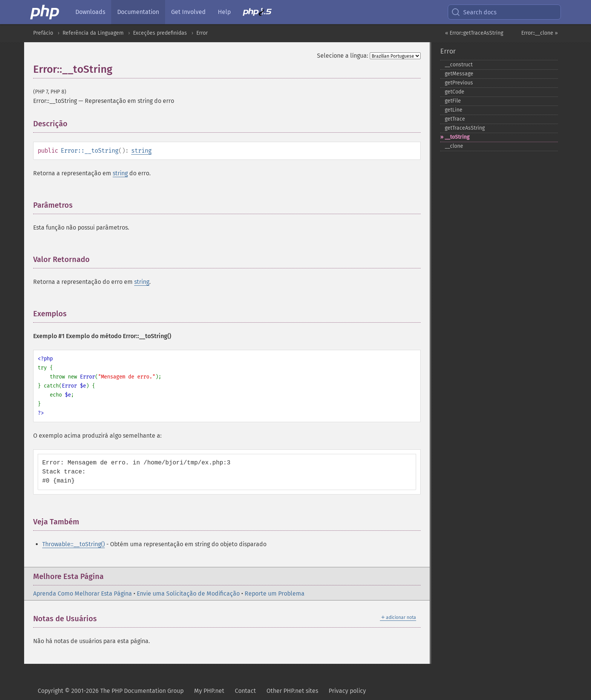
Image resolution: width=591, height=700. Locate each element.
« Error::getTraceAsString (474, 33)
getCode (455, 92)
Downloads (90, 12)
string (141, 151)
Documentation (138, 12)
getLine (454, 110)
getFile (453, 101)
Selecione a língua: (343, 56)
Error (202, 33)
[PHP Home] (45, 12)
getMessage (459, 74)
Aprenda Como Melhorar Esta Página (83, 594)
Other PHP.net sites (292, 691)
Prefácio (43, 33)
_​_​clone (454, 146)
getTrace (455, 119)
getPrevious (459, 83)
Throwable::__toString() (73, 544)
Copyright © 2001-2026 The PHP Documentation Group (111, 691)
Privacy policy (347, 691)
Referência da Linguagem (93, 33)
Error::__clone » (540, 33)
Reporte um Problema (275, 594)
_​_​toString (457, 137)
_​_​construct (459, 65)
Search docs (474, 12)
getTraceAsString (465, 128)
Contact (245, 691)
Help (224, 12)
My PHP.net (209, 691)
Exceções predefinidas (160, 33)
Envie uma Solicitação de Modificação (188, 594)
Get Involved (188, 12)
